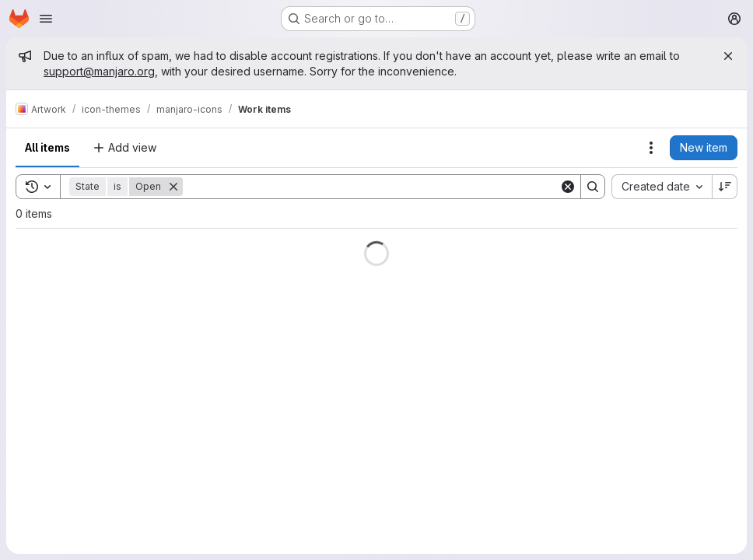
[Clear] (568, 187)
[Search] (371, 187)
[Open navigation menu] (46, 19)
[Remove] (173, 187)
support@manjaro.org (99, 71)
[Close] (728, 56)
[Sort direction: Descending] (725, 187)
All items (47, 147)
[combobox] (662, 187)
